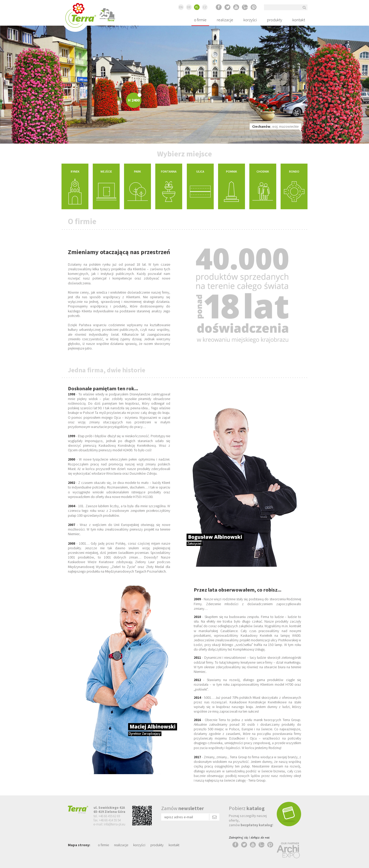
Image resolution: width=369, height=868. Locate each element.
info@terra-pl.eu (115, 824)
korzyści (250, 20)
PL (197, 7)
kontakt (299, 20)
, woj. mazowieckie (275, 126)
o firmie (200, 20)
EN (181, 7)
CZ (205, 7)
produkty (275, 20)
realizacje (225, 20)
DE (189, 7)
